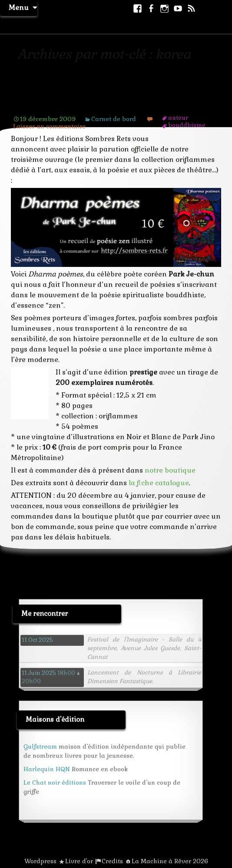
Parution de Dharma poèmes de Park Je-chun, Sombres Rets (106, 100)
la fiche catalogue (159, 483)
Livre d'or (79, 861)
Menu (19, 8)
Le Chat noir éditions (55, 783)
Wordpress (40, 861)
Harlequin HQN (47, 769)
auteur (178, 118)
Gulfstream (40, 746)
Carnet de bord (114, 119)
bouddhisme (187, 125)
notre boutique (170, 470)
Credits (112, 861)
